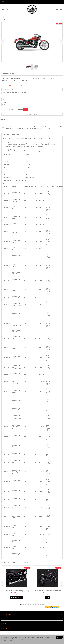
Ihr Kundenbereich (7, 619)
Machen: (4, 97)
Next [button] (62, 584)
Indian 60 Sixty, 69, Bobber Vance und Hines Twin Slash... (47, 592)
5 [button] (27, 604)
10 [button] (35, 604)
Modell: (4, 102)
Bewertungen (17, 134)
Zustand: (12, 83)
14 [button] (42, 604)
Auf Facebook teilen (9, 73)
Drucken (6, 119)
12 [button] (39, 604)
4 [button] (25, 604)
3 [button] (24, 604)
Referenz (4, 83)
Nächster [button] (62, 42)
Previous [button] (2, 584)
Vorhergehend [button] (2, 42)
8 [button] (32, 604)
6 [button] (29, 604)
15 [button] (44, 604)
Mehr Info (6, 134)
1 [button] (20, 604)
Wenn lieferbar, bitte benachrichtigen (14, 93)
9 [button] (34, 604)
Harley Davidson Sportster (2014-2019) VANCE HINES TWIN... (17, 592)
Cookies (20, 637)
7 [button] (30, 604)
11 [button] (37, 604)
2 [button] (22, 604)
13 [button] (40, 604)
